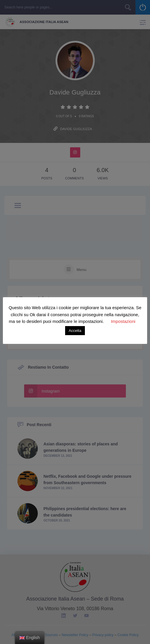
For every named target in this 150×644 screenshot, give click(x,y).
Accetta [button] (75, 331)
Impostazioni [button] (123, 321)
